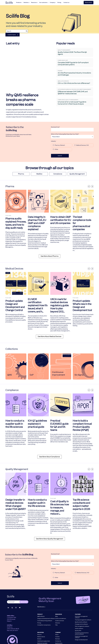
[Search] (17, 31)
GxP (32, 361)
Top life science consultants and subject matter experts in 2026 (81, 491)
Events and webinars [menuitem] (61, 605)
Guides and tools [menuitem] (60, 607)
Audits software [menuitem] (79, 615)
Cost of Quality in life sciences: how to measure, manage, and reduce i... (60, 494)
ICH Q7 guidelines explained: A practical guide (37, 410)
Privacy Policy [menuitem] (69, 637)
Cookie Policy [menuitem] (81, 637)
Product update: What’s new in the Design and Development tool (82, 292)
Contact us (66, 3)
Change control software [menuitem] (81, 611)
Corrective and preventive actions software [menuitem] (82, 620)
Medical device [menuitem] (41, 623)
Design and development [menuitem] (81, 626)
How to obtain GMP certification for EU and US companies (61, 207)
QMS (10, 361)
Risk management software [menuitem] (82, 613)
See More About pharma (50, 243)
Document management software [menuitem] (81, 604)
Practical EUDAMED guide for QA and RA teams (59, 412)
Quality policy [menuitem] (59, 630)
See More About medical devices (50, 323)
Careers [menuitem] (57, 623)
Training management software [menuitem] (83, 606)
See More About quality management (50, 525)
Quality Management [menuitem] (77, 160)
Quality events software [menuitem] (81, 609)
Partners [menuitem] (58, 625)
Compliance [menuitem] (58, 160)
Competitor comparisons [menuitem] (44, 611)
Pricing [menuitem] (39, 609)
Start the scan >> (41, 593)
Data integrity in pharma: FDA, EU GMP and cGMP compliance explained (37, 210)
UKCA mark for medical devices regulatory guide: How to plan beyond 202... (60, 292)
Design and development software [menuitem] (46, 605)
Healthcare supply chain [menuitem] (44, 628)
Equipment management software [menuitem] (81, 623)
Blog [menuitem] (56, 603)
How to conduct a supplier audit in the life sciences (15, 410)
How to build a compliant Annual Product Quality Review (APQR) (82, 412)
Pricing (59, 3)
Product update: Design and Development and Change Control (15, 292)
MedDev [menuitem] (39, 160)
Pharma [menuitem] (21, 160)
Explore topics (12, 35)
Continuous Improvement (59, 360)
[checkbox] (72, 134)
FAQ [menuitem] (56, 611)
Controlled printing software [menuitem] (45, 607)
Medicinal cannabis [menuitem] (42, 630)
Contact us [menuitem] (58, 628)
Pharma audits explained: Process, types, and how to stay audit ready (16, 210)
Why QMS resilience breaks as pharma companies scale (22, 81)
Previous (88, 173)
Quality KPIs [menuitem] (78, 617)
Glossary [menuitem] (58, 609)
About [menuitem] (57, 621)
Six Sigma (79, 361)
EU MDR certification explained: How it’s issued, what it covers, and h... (38, 292)
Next (92, 173)
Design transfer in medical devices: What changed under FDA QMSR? (16, 491)
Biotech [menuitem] (39, 625)
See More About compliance (49, 443)
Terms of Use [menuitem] (52, 637)
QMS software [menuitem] (41, 603)
